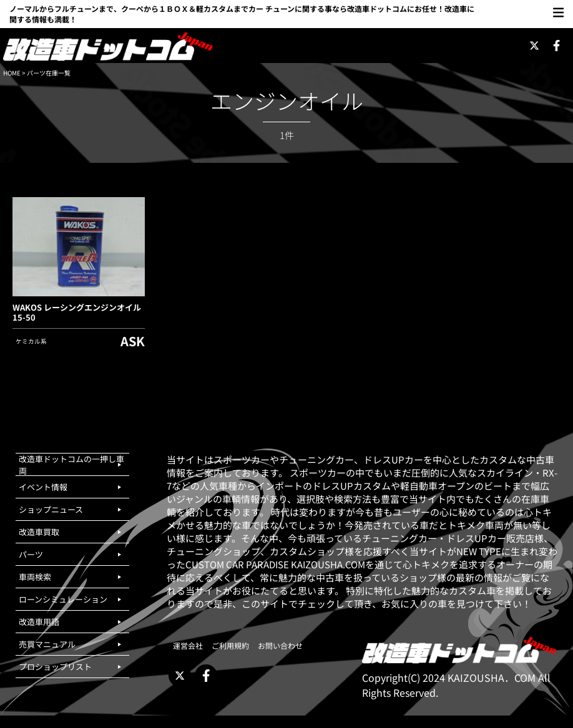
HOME (12, 73)
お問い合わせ (280, 645)
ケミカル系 (31, 341)
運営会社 (188, 645)
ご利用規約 (230, 645)
